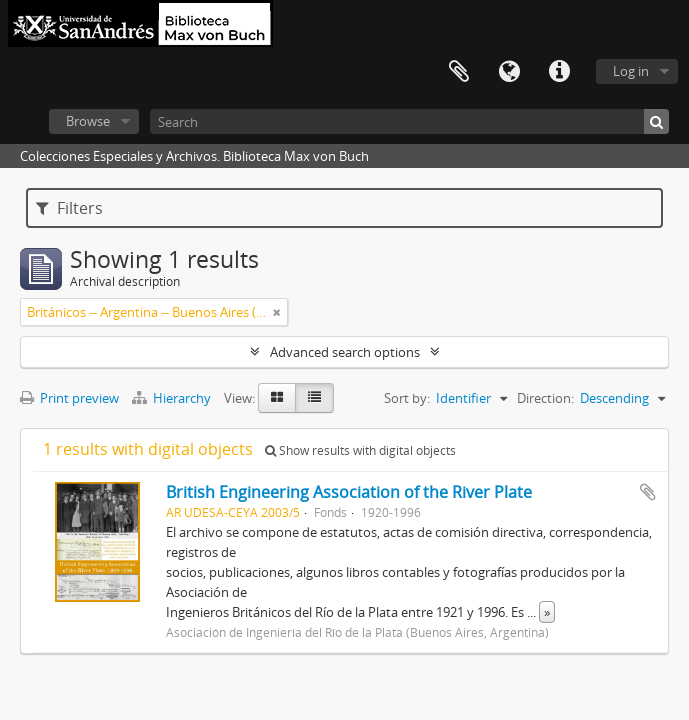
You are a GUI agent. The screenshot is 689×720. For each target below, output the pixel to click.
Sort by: (407, 398)
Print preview (69, 398)
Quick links (559, 72)
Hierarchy (173, 398)
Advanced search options (345, 352)
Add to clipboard (648, 492)
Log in (631, 71)
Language (509, 72)
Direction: (545, 398)
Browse (88, 121)
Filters (69, 208)
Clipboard (459, 72)
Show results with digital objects (360, 450)
